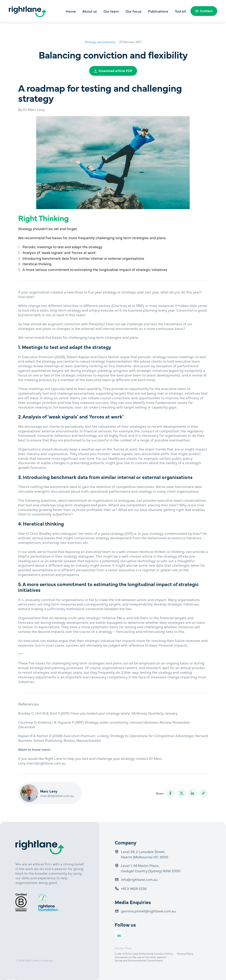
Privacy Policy (185, 954)
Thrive (128, 948)
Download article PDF (113, 71)
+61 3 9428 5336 (134, 888)
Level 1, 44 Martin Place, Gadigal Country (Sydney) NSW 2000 (151, 868)
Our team (111, 11)
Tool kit (180, 11)
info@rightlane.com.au (140, 879)
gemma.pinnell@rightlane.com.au (148, 911)
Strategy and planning (100, 42)
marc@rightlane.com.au (57, 796)
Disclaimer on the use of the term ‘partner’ (141, 957)
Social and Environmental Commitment (139, 960)
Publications (158, 11)
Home (71, 11)
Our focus (134, 11)
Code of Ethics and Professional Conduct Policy (144, 954)
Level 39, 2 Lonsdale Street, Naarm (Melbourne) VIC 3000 (145, 854)
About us (90, 11)
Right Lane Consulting (39, 960)
